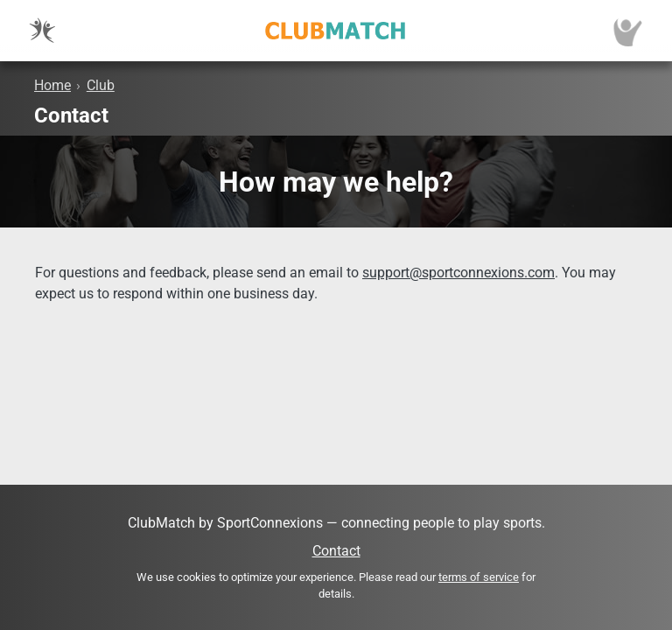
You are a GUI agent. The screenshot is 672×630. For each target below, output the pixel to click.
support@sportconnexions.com (458, 273)
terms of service (479, 577)
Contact (336, 551)
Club (101, 85)
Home (52, 85)
